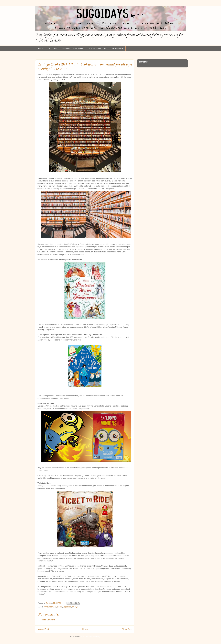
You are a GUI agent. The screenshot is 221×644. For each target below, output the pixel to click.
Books (60, 607)
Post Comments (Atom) (90, 636)
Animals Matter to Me (97, 48)
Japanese (67, 607)
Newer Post (43, 629)
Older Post (127, 629)
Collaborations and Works (73, 48)
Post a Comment (48, 620)
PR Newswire (117, 48)
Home (41, 48)
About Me (53, 48)
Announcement (50, 607)
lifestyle (75, 607)
